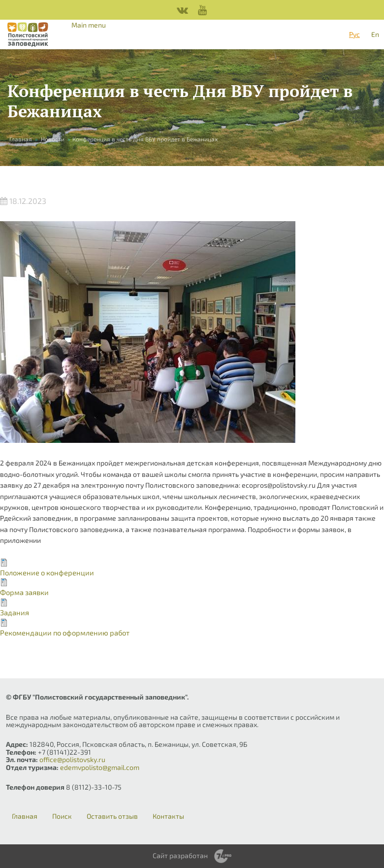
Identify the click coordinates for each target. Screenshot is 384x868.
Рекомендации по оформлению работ (65, 633)
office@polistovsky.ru (72, 759)
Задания (15, 612)
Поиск (62, 816)
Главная (21, 139)
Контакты (168, 816)
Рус (354, 34)
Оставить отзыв (112, 816)
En (375, 34)
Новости (53, 139)
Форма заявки (24, 592)
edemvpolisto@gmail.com (100, 767)
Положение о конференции (47, 572)
